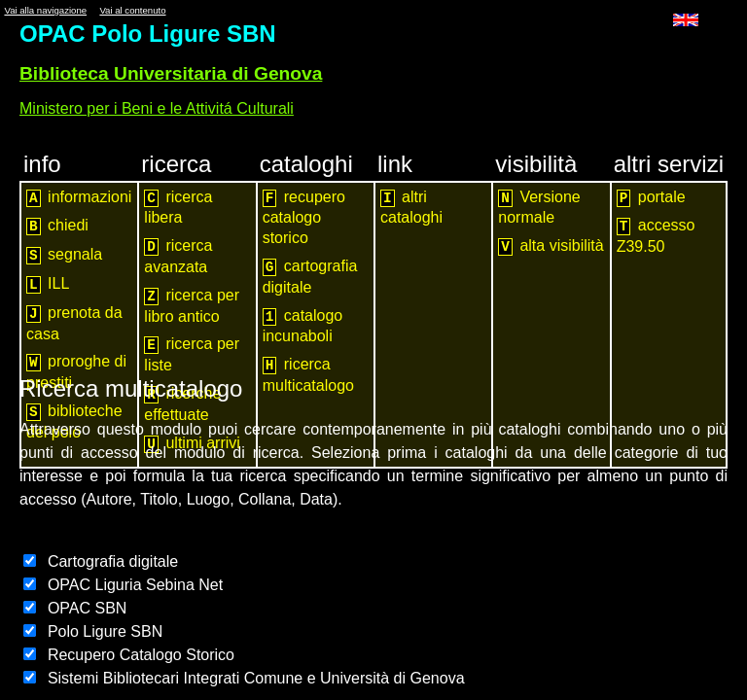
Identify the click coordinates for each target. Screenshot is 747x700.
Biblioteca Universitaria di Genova (171, 73)
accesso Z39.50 (656, 236)
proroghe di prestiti (76, 372)
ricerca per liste (192, 354)
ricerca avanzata (178, 256)
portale (651, 198)
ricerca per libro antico (192, 306)
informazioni (79, 198)
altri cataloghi (411, 208)
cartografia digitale (310, 277)
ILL (48, 284)
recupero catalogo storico (304, 218)
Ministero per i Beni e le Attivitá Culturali (157, 108)
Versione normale (539, 208)
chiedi (57, 226)
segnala (64, 255)
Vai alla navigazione (45, 10)
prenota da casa (74, 323)
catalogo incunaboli (303, 326)
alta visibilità (551, 246)
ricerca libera (178, 208)
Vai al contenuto (132, 10)
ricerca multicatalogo (308, 375)
